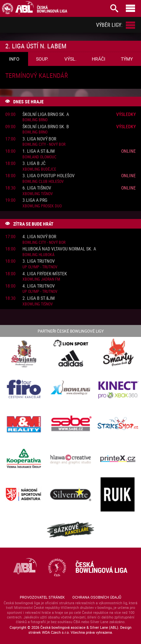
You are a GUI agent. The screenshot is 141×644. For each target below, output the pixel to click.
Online (128, 151)
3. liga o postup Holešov (49, 176)
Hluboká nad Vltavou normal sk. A (59, 249)
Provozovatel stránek (42, 597)
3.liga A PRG (35, 200)
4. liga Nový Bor (39, 237)
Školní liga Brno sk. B (46, 127)
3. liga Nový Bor (39, 139)
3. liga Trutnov (39, 261)
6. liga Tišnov (37, 188)
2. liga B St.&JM (39, 298)
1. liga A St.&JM (39, 151)
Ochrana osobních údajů (97, 597)
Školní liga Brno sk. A (46, 114)
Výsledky (126, 114)
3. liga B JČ (34, 163)
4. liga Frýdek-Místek (45, 274)
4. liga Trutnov (39, 286)
